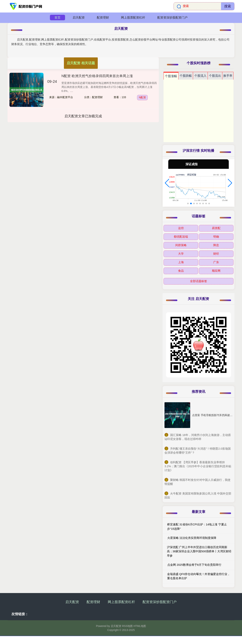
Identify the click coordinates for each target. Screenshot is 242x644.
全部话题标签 (199, 281)
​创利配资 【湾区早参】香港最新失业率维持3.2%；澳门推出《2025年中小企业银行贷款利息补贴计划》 (198, 466)
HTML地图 (140, 626)
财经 (216, 254)
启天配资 (79, 18)
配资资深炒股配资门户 (172, 18)
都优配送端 (181, 237)
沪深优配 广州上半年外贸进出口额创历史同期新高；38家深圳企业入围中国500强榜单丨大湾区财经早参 (199, 551)
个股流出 (215, 76)
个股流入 (200, 76)
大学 (181, 254)
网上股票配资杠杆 (133, 18)
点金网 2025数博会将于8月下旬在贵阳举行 (194, 565)
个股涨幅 (171, 76)
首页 (57, 18)
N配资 (142, 97)
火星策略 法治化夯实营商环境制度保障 (192, 538)
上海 (181, 262)
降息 (216, 245)
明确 (216, 237)
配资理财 (103, 18)
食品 (181, 271)
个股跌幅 (186, 76)
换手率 (228, 76)
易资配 (216, 228)
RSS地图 (127, 626)
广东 (216, 262)
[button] (167, 183)
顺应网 (216, 271)
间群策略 (181, 245)
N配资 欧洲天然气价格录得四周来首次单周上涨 (97, 76)
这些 (181, 228)
